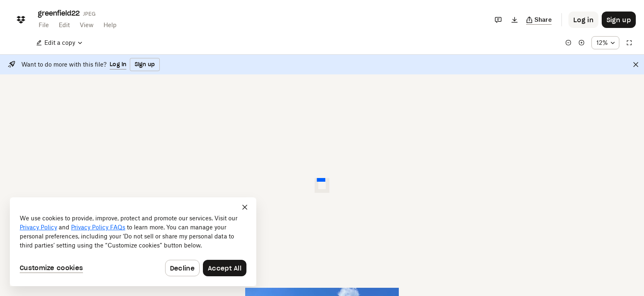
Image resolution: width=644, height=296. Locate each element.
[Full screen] (629, 43)
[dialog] (133, 242)
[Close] (636, 65)
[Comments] (498, 20)
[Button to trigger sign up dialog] (619, 20)
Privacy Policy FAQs (98, 227)
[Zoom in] (582, 43)
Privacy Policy (38, 227)
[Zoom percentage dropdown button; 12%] (605, 43)
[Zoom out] (568, 43)
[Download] (515, 20)
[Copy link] (539, 20)
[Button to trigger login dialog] (583, 20)
